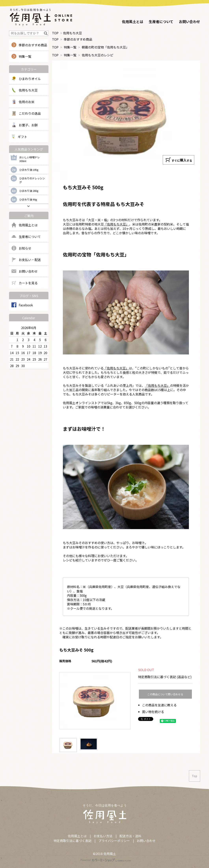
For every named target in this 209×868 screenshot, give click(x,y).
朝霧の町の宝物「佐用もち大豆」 (105, 47)
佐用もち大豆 (72, 33)
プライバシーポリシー (114, 841)
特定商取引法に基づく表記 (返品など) (165, 677)
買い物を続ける (153, 712)
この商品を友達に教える (159, 705)
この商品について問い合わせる (165, 694)
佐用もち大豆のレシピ (98, 55)
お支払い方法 (103, 836)
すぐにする (179, 160)
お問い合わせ (189, 21)
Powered (106, 860)
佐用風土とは (133, 21)
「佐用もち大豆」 (116, 224)
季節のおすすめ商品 (78, 39)
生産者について (161, 21)
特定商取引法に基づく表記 (72, 841)
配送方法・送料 (130, 836)
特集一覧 (70, 47)
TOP (55, 33)
